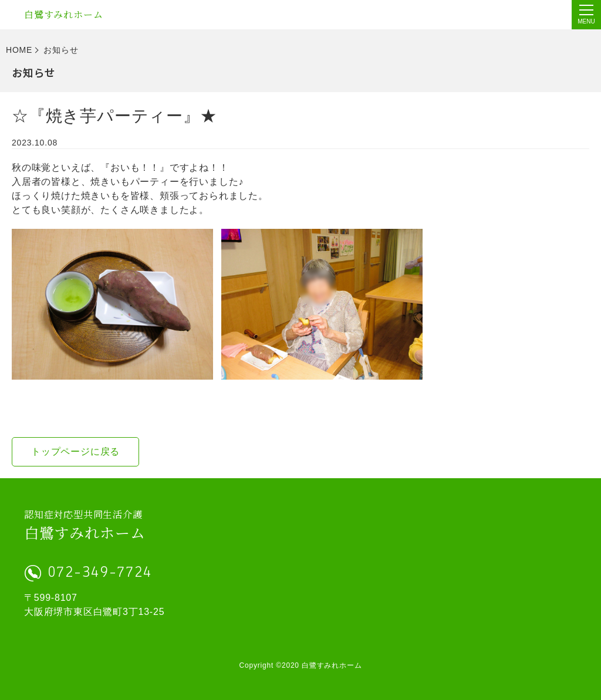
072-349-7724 (100, 573)
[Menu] (586, 15)
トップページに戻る (75, 452)
